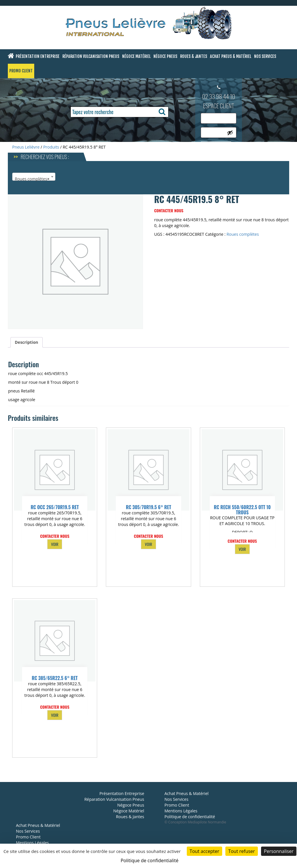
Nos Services (265, 56)
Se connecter (216, 146)
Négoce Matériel (136, 56)
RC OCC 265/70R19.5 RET (55, 507)
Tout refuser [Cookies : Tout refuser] (242, 851)
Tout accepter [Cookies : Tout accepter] (204, 851)
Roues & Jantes (194, 56)
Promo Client (21, 71)
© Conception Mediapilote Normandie (195, 822)
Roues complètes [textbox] (32, 179)
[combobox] (34, 177)
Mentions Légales (32, 843)
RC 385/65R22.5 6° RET (55, 678)
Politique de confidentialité (190, 817)
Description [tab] (27, 342)
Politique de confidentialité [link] (150, 860)
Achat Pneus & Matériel (231, 56)
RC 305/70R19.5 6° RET (148, 507)
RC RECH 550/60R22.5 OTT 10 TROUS (242, 510)
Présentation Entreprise (38, 56)
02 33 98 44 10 (219, 96)
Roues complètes (243, 234)
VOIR (55, 544)
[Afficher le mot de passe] (230, 133)
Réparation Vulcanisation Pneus (91, 56)
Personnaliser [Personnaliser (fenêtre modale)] (279, 851)
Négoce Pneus (165, 56)
